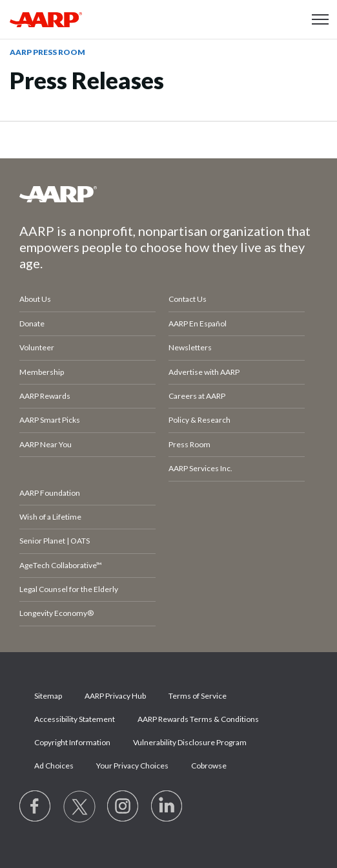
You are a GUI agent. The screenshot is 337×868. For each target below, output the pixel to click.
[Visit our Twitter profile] (79, 807)
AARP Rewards (45, 396)
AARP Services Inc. (200, 468)
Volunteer (37, 347)
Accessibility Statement (75, 719)
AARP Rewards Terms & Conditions (198, 719)
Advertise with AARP (204, 372)
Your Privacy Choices (132, 766)
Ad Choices (54, 766)
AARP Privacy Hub (115, 696)
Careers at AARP (197, 396)
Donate (32, 323)
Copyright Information (72, 742)
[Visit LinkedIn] (167, 807)
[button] (321, 19)
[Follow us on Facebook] (36, 807)
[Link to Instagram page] (123, 807)
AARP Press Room (47, 52)
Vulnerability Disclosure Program (190, 742)
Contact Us (188, 299)
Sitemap (48, 696)
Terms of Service (198, 696)
